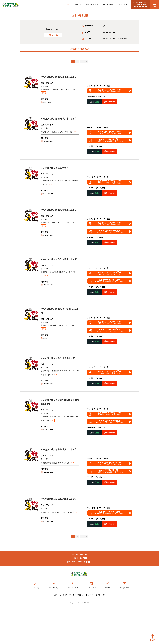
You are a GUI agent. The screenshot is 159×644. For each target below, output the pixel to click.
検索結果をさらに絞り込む (79, 50)
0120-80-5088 (80, 597)
